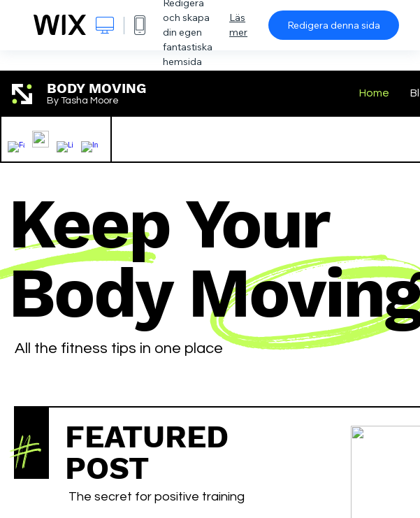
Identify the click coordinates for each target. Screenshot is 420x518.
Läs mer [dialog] (238, 25)
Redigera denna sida (334, 25)
